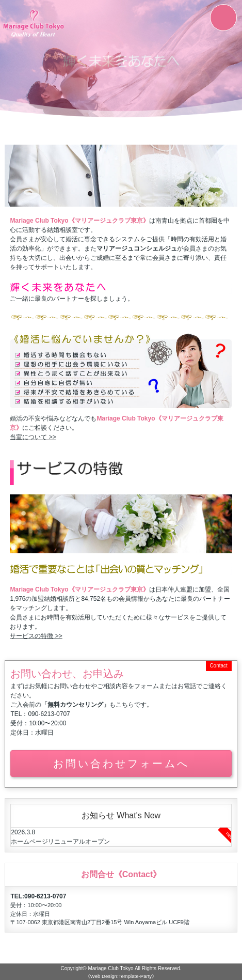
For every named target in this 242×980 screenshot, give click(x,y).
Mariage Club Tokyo (110, 968)
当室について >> (33, 437)
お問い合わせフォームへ (121, 764)
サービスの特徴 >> (36, 636)
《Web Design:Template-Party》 (121, 976)
